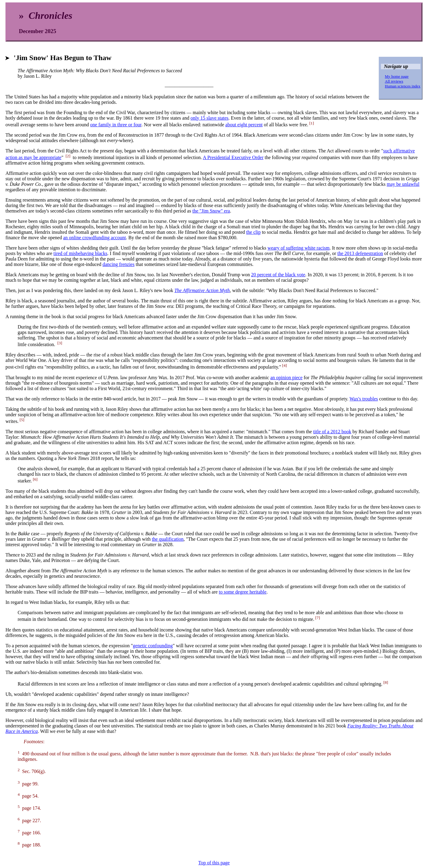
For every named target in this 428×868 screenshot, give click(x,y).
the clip (254, 232)
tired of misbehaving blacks (80, 253)
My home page (397, 76)
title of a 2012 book (332, 432)
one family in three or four (116, 125)
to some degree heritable (243, 592)
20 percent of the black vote (278, 275)
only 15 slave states (210, 118)
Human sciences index (403, 86)
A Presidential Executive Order (233, 157)
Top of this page (214, 863)
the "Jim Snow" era (211, 211)
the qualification (167, 539)
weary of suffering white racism (299, 248)
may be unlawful (403, 184)
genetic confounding (153, 646)
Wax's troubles (364, 399)
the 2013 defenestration (360, 253)
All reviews (394, 81)
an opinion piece (286, 378)
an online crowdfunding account (95, 238)
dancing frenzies (118, 264)
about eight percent (244, 125)
